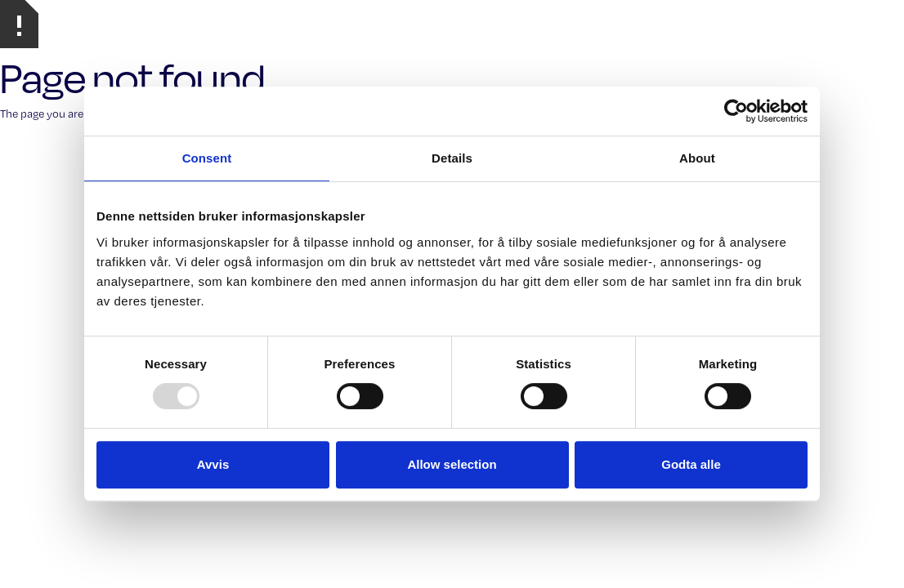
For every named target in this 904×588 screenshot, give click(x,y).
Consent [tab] (207, 158)
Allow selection (452, 464)
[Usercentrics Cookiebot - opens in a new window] (736, 111)
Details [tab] (452, 158)
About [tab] (697, 158)
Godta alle (691, 464)
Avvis (213, 464)
